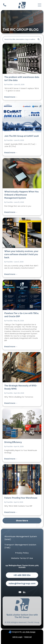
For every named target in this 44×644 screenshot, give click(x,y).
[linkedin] (24, 592)
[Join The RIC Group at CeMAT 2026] (22, 118)
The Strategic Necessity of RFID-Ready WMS (21, 387)
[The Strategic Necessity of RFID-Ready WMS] (22, 367)
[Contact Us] (5, 6)
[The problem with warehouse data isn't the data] (22, 59)
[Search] (22, 39)
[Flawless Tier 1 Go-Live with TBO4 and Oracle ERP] (22, 295)
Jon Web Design (29, 632)
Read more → (11, 97)
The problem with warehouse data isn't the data (22, 79)
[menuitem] (22, 538)
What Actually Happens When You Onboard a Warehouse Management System (21, 195)
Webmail (28, 637)
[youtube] (20, 592)
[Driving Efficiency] (22, 424)
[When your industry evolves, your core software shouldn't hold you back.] (22, 233)
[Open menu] (40, 5)
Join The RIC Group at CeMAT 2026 (22, 136)
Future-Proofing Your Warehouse (21, 498)
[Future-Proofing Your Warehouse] (22, 479)
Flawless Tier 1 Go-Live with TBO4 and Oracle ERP (21, 315)
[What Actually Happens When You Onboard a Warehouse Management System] (22, 173)
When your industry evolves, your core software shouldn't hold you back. (21, 254)
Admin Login (17, 637)
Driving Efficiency (13, 442)
